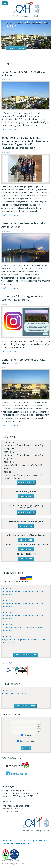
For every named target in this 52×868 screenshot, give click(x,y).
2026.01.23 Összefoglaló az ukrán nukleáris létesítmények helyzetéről (23, 615)
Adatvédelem (42, 840)
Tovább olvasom (16, 48)
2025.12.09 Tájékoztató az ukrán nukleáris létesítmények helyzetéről (23, 627)
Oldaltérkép (20, 840)
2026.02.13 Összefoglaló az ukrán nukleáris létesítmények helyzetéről (23, 603)
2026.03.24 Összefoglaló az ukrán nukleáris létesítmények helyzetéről (23, 591)
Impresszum (7, 840)
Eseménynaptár (26, 482)
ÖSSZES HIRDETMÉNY (25, 706)
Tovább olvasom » (10, 130)
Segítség (30, 840)
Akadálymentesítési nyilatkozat (15, 844)
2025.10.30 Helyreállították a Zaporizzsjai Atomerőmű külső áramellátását (24, 639)
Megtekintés (26, 496)
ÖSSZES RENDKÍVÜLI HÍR (25, 655)
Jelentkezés (26, 526)
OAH (26, 9)
